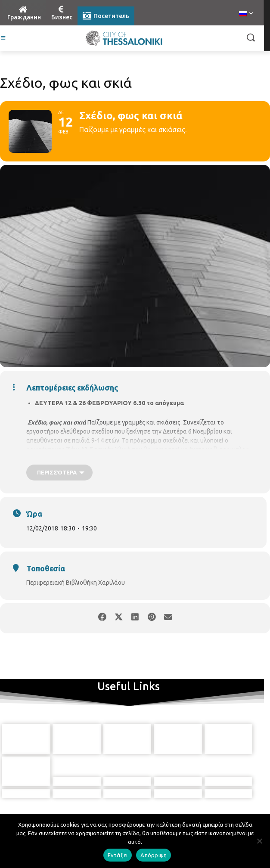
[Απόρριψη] (259, 841)
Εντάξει (118, 855)
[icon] (160, 794)
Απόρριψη (154, 855)
